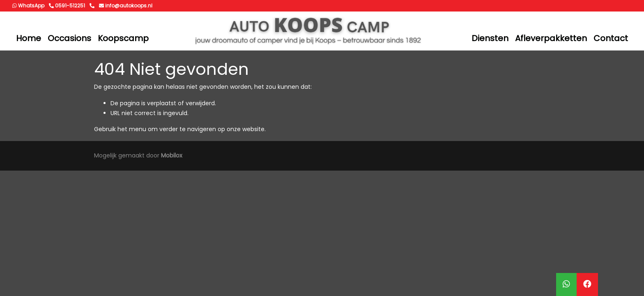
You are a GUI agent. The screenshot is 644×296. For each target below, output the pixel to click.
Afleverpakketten (551, 38)
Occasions (69, 38)
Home (29, 38)
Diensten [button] (490, 38)
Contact (611, 38)
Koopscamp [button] (123, 38)
